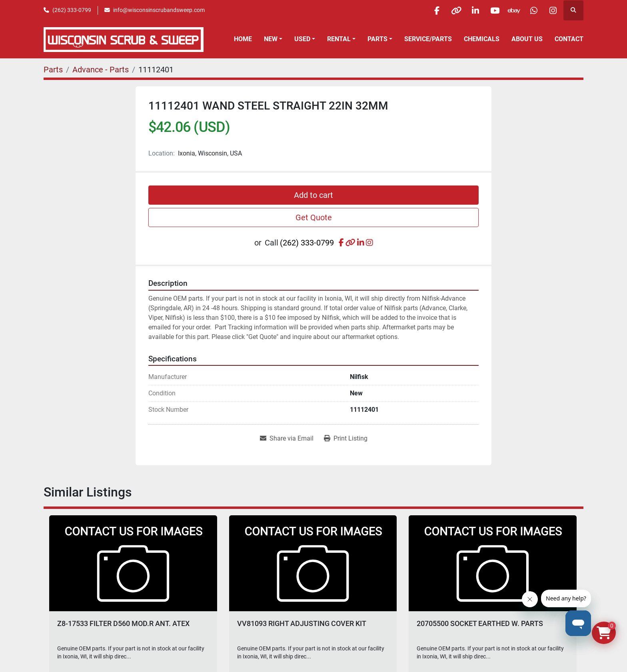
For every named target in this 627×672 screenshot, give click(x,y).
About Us (527, 39)
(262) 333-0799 (72, 10)
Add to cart (313, 195)
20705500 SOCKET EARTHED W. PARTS (480, 623)
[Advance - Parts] (101, 70)
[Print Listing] (346, 439)
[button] (273, 39)
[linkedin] (471, 10)
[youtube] (491, 10)
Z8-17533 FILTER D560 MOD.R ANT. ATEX (123, 623)
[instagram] (553, 10)
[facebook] (430, 10)
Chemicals (482, 39)
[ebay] (512, 10)
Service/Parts (428, 39)
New (271, 39)
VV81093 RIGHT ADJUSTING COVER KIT (302, 623)
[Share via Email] (287, 439)
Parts (377, 39)
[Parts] (53, 70)
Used (302, 39)
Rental (339, 39)
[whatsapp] (532, 10)
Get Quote (314, 217)
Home (243, 39)
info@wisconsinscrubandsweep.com (159, 10)
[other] (451, 10)
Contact (569, 39)
